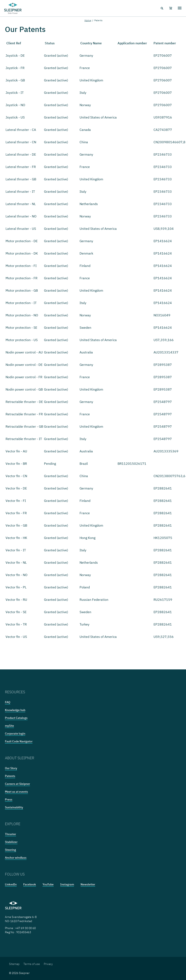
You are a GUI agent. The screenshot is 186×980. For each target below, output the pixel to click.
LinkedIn (11, 884)
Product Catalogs (16, 718)
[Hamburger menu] (180, 8)
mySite (9, 726)
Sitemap (14, 964)
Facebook (30, 884)
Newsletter (88, 884)
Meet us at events (16, 792)
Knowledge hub (15, 710)
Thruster (10, 834)
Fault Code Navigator (19, 741)
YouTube (48, 884)
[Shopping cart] (171, 8)
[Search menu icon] (162, 8)
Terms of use (32, 964)
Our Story (11, 768)
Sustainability (14, 807)
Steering (10, 850)
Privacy (48, 964)
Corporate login (15, 734)
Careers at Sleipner (17, 784)
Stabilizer (11, 842)
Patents (10, 776)
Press (9, 799)
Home (88, 20)
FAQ (8, 702)
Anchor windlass (16, 858)
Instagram (67, 884)
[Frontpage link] (13, 8)
